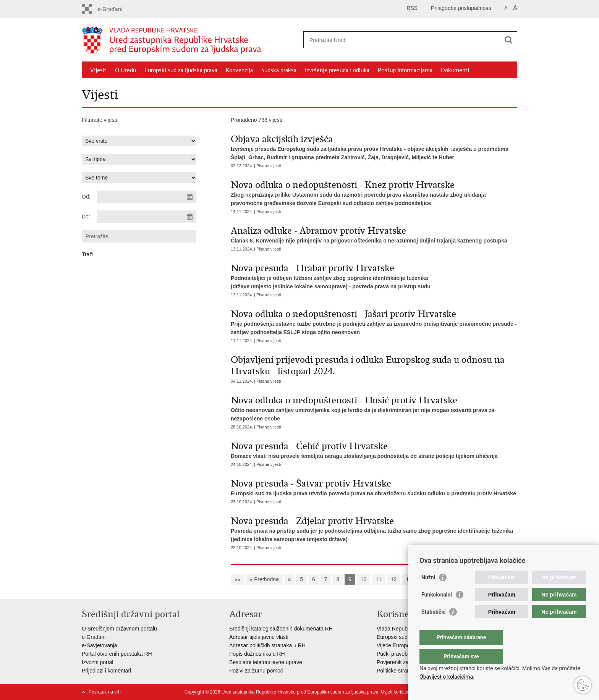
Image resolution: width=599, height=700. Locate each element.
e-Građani (94, 637)
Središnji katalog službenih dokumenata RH (281, 629)
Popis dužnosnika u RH (257, 654)
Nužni (428, 593)
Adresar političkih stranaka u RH (267, 645)
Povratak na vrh (105, 692)
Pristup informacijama (405, 70)
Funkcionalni (437, 610)
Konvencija (239, 70)
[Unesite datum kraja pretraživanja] (147, 217)
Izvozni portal (97, 662)
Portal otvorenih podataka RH (117, 654)
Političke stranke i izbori (405, 671)
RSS (412, 8)
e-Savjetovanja (100, 645)
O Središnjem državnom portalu (119, 629)
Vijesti (98, 70)
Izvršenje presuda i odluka (337, 70)
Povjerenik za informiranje (407, 662)
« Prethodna (264, 579)
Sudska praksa (279, 70)
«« (238, 579)
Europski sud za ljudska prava (181, 70)
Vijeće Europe (393, 645)
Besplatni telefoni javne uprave (266, 662)
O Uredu (125, 70)
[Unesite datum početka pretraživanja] (147, 197)
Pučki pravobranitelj (400, 654)
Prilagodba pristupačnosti (461, 8)
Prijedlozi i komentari (106, 671)
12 (394, 579)
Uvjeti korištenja (397, 692)
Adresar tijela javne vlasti (259, 637)
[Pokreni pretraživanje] (508, 40)
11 (379, 579)
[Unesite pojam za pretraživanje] (402, 40)
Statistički (433, 627)
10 (364, 579)
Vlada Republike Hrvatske (407, 629)
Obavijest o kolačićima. (447, 677)
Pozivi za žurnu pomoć (256, 671)
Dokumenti (455, 70)
